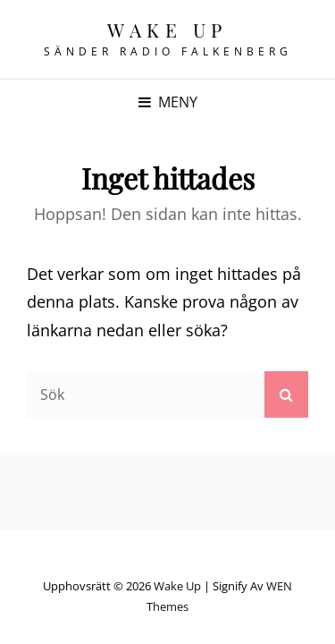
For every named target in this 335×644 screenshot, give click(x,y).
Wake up (167, 30)
